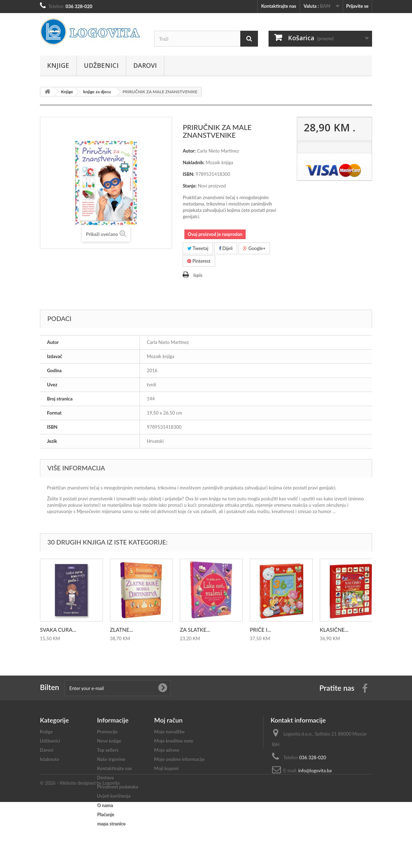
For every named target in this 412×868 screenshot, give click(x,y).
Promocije (107, 732)
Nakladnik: (194, 162)
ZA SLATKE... (195, 630)
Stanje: (190, 186)
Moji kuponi (166, 768)
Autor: (189, 151)
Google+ (254, 248)
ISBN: (189, 174)
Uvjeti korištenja (114, 796)
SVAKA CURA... (58, 630)
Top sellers (108, 750)
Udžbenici (101, 65)
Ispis (198, 275)
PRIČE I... (260, 630)
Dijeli (226, 248)
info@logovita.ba (315, 771)
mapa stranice (111, 824)
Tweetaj (198, 248)
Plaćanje (106, 814)
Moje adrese (167, 750)
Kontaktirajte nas (279, 6)
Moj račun (168, 720)
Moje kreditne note (174, 741)
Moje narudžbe (169, 732)
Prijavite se (357, 6)
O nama (105, 805)
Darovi (145, 65)
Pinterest (199, 261)
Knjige (58, 65)
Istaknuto (50, 759)
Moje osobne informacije (179, 759)
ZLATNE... (122, 630)
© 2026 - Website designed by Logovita (80, 849)
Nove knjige (109, 741)
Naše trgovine (111, 759)
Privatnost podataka (118, 787)
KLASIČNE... (334, 630)
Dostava (106, 778)
